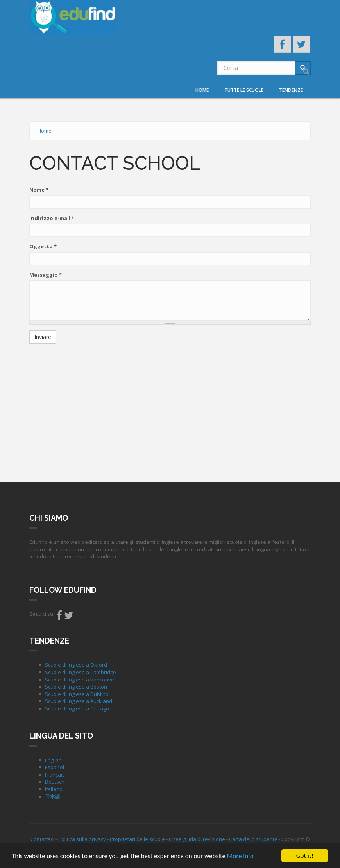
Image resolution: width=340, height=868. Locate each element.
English (53, 760)
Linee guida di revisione (197, 839)
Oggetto (43, 246)
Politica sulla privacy (82, 839)
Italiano (54, 789)
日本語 (53, 796)
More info (240, 856)
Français (55, 775)
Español (55, 767)
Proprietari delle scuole (137, 839)
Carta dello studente (253, 839)
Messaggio (46, 275)
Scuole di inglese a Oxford (76, 665)
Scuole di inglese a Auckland (79, 701)
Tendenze (291, 90)
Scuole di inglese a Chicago (77, 708)
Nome (39, 190)
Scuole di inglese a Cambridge (81, 672)
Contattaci (42, 839)
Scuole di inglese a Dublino (77, 694)
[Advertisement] (170, 406)
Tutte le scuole (244, 90)
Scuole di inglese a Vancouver (81, 680)
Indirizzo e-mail (52, 218)
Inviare (43, 337)
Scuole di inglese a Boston (76, 687)
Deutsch (55, 782)
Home (202, 90)
